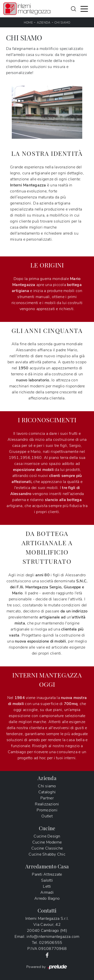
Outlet (47, 816)
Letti (47, 886)
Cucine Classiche (47, 848)
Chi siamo (62, 23)
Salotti (47, 880)
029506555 (51, 943)
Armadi (47, 892)
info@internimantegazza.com (53, 937)
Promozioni (47, 810)
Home (28, 23)
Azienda (44, 23)
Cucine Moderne (47, 842)
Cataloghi (47, 792)
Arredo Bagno (47, 898)
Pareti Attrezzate (47, 874)
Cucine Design (47, 836)
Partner (47, 798)
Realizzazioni (47, 804)
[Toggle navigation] (84, 9)
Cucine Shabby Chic (47, 854)
